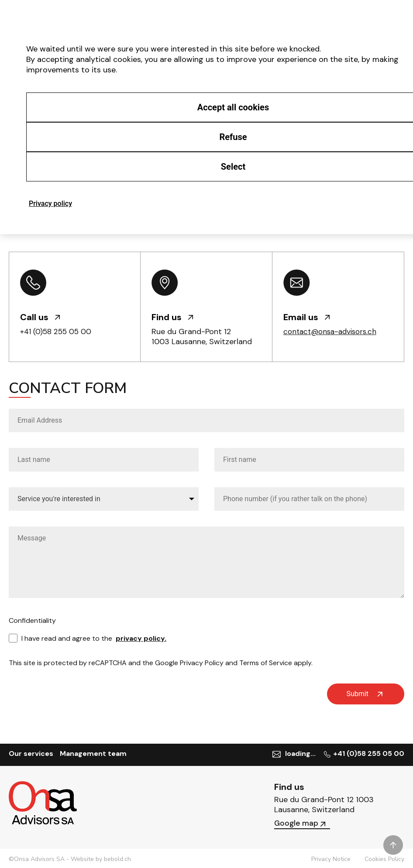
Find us (172, 317)
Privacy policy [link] (50, 203)
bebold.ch (117, 857)
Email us (307, 317)
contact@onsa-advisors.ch (333, 331)
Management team (93, 754)
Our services (31, 754)
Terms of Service (266, 663)
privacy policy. (141, 638)
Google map (301, 821)
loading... (302, 754)
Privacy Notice (331, 858)
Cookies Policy (384, 858)
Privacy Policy (202, 663)
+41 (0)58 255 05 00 (59, 331)
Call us (40, 317)
